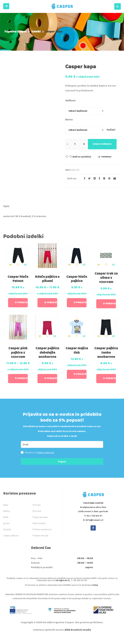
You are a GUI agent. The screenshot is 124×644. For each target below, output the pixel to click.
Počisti (111, 130)
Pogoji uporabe (40, 524)
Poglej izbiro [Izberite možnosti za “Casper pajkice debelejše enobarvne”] (52, 384)
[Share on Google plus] (103, 179)
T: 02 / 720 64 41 (93, 523)
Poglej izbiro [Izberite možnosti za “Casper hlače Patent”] (23, 301)
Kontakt (37, 512)
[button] (6, 6)
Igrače (6, 531)
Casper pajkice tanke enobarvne (106, 354)
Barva (69, 120)
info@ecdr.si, (63, 588)
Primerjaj (106, 157)
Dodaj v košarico (102, 144)
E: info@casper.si (93, 528)
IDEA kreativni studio (78, 637)
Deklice (7, 518)
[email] (62, 452)
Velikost (70, 101)
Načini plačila (39, 531)
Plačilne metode (40, 543)
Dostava (37, 518)
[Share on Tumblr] (98, 179)
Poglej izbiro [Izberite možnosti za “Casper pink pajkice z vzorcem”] (23, 386)
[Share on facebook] (84, 179)
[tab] (6, 207)
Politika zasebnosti (42, 537)
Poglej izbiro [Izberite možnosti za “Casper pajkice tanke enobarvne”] (111, 380)
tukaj (95, 593)
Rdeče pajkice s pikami (47, 277)
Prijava (62, 469)
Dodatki (7, 537)
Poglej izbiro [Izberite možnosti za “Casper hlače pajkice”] (81, 301)
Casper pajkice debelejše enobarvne (47, 356)
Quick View (10, 263)
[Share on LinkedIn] (94, 179)
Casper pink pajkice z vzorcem (18, 354)
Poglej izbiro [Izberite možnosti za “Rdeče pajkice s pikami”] (52, 307)
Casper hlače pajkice (77, 277)
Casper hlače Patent (18, 277)
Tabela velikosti (11, 543)
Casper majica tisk (77, 352)
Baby (6, 512)
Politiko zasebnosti (45, 460)
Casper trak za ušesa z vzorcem (106, 276)
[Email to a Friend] (113, 179)
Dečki (6, 524)
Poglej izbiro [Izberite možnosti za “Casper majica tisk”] (81, 376)
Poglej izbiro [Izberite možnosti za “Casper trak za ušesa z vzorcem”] (111, 302)
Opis (6, 206)
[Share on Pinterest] (108, 179)
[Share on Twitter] (88, 179)
